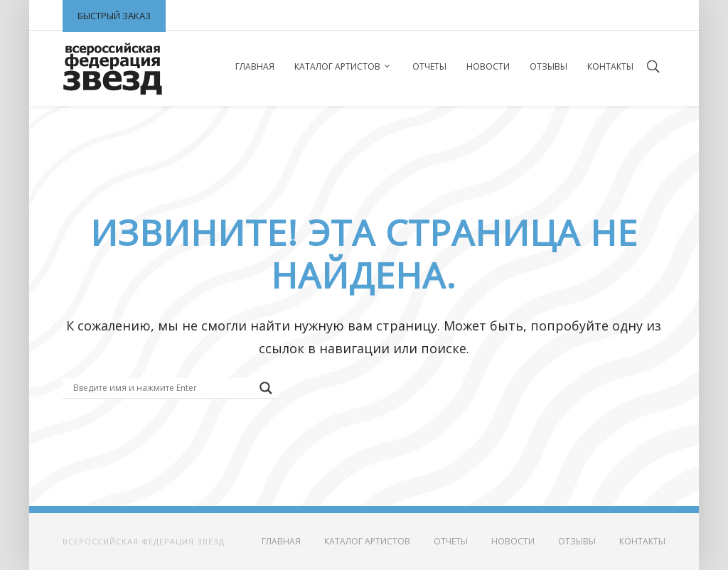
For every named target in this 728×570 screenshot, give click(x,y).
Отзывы (548, 66)
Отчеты (429, 66)
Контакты (610, 66)
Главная (255, 66)
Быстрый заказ (114, 16)
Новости (488, 66)
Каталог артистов (337, 66)
